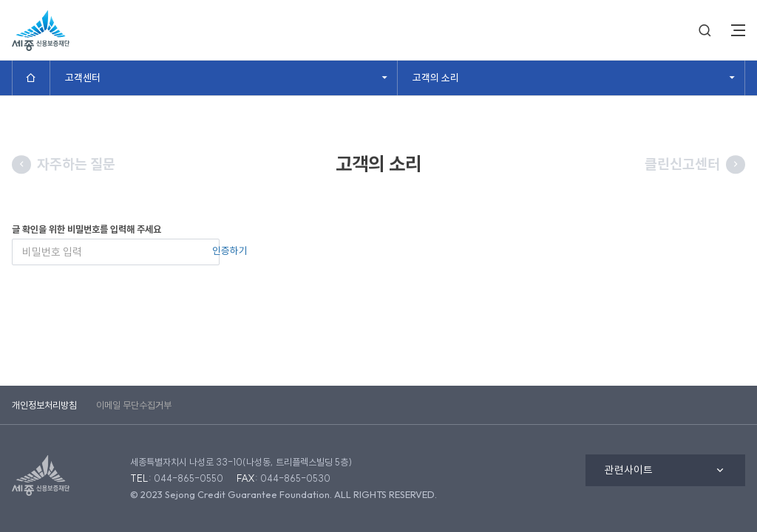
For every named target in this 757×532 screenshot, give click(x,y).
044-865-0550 (189, 478)
